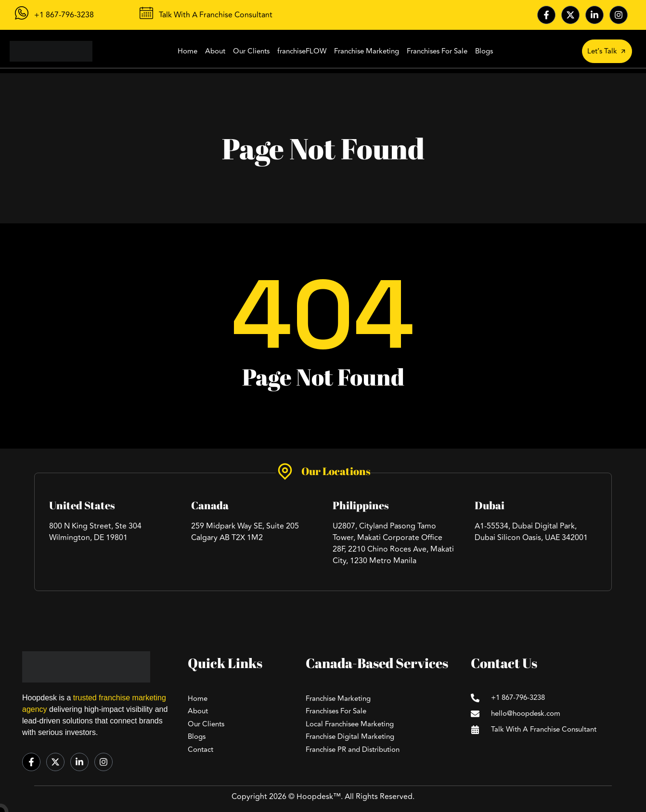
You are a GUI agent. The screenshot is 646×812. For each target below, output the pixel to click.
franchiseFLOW (302, 51)
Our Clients (251, 51)
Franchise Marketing (367, 51)
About (215, 51)
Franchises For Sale (437, 51)
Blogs (484, 51)
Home (187, 51)
